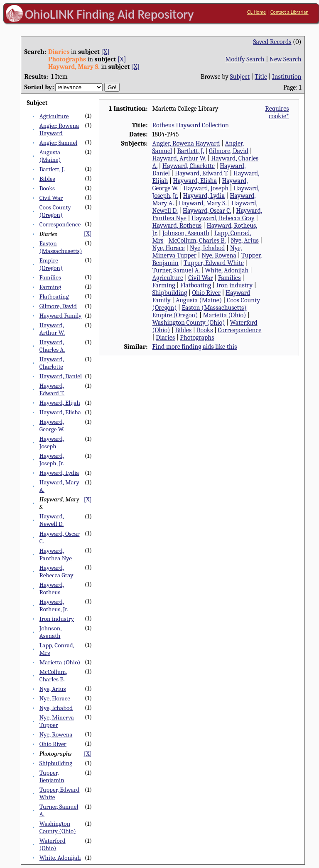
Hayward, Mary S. (202, 203)
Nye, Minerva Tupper (57, 721)
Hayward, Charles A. (52, 346)
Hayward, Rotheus (52, 588)
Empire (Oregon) (51, 264)
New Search (286, 59)
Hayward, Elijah (60, 403)
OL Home (256, 12)
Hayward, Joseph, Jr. (52, 460)
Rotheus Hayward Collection (191, 125)
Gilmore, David (58, 306)
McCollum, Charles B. (53, 676)
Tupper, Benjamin (52, 776)
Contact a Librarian (290, 12)
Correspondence (60, 224)
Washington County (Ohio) (58, 827)
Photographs (197, 338)
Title (261, 77)
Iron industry (57, 619)
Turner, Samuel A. (176, 270)
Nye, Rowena (56, 734)
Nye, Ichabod (56, 708)
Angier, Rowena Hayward (59, 129)
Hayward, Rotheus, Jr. (54, 605)
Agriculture (54, 116)
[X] (105, 52)
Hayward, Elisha (60, 412)
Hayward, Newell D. (52, 520)
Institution (287, 77)
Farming (50, 287)
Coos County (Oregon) (55, 211)
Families (50, 277)
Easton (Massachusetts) (61, 247)
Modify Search (245, 59)
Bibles (47, 179)
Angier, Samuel (58, 143)
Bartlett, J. (52, 169)
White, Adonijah (60, 858)
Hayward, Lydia (59, 473)
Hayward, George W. (52, 425)
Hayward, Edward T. (52, 389)
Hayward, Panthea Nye (56, 554)
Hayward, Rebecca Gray (56, 571)
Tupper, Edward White (214, 263)
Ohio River (53, 744)
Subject (240, 77)
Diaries (165, 338)
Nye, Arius (53, 689)
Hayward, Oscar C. (207, 211)
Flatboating (54, 297)
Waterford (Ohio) (53, 844)
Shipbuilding (56, 763)
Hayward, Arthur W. (52, 329)
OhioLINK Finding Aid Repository (109, 14)
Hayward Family (61, 316)
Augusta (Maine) (50, 156)
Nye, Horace (55, 698)
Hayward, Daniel (61, 376)
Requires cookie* (277, 112)
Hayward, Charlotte (52, 363)
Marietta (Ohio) (60, 662)
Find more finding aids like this (195, 347)
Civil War (51, 198)
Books (47, 188)
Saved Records (272, 42)
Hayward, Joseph (52, 443)
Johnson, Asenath (51, 632)
